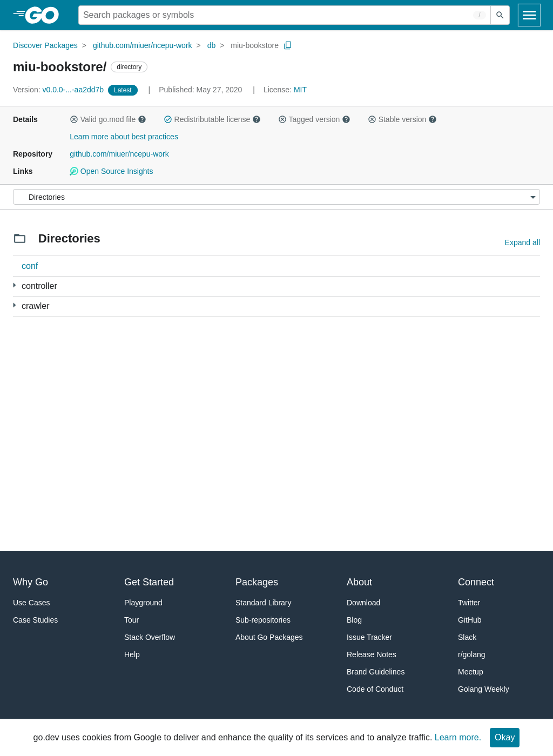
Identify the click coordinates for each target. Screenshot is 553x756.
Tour (131, 620)
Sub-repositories (263, 620)
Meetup (471, 672)
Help (132, 654)
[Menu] (276, 197)
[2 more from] (14, 305)
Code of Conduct (375, 689)
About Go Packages (269, 637)
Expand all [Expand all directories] (522, 242)
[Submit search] (500, 15)
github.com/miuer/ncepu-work (143, 45)
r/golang (472, 654)
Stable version (402, 119)
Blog (354, 620)
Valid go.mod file (108, 119)
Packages (257, 582)
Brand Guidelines (376, 672)
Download (363, 603)
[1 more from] (14, 285)
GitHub (470, 620)
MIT (300, 90)
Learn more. (458, 737)
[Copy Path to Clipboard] (288, 45)
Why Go (31, 582)
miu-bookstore (255, 45)
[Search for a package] (285, 15)
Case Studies (35, 620)
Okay (505, 737)
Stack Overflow (150, 637)
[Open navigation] (529, 15)
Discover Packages (45, 45)
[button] (74, 119)
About (359, 582)
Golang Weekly (484, 689)
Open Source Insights (111, 171)
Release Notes (372, 654)
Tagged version (314, 119)
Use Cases (31, 603)
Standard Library (264, 603)
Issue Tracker (369, 637)
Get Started (149, 582)
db (212, 45)
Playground (143, 603)
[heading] (46, 15)
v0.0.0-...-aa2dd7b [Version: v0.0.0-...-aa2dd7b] (59, 90)
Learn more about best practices (124, 137)
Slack (467, 637)
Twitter (469, 603)
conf (30, 266)
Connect (476, 582)
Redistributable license (212, 119)
